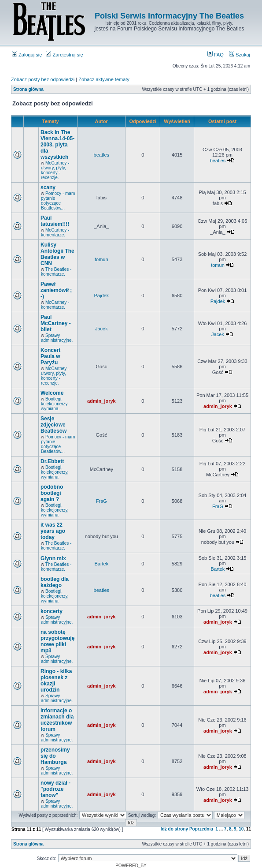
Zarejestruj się (64, 55)
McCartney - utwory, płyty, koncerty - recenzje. (55, 170)
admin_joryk (101, 401)
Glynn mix (53, 558)
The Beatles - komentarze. (56, 272)
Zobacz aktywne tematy (104, 79)
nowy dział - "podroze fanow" (55, 789)
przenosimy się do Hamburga (55, 756)
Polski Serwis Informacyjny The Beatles (169, 16)
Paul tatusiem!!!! (55, 221)
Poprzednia (201, 829)
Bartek (101, 564)
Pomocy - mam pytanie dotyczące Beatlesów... (58, 201)
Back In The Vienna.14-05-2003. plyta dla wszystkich (57, 145)
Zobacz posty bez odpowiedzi (43, 79)
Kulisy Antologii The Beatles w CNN (57, 254)
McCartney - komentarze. (55, 232)
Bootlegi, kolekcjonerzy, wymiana (55, 404)
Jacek (101, 329)
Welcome (52, 393)
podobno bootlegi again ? (52, 493)
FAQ (216, 55)
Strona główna (28, 89)
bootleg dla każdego (55, 582)
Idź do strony (174, 829)
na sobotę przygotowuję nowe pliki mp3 (57, 641)
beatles (101, 155)
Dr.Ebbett (52, 461)
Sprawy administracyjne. (57, 338)
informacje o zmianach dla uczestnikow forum (57, 720)
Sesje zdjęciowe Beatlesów (54, 425)
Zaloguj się (27, 55)
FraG (101, 501)
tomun (101, 259)
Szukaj (240, 55)
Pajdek (102, 296)
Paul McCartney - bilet (56, 323)
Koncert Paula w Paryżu (50, 356)
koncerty (52, 611)
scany (48, 187)
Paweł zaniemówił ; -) (56, 290)
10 (241, 829)
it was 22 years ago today (53, 531)
